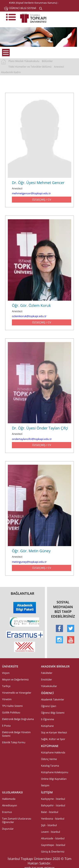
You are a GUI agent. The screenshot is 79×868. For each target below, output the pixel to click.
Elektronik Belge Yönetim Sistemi (16, 734)
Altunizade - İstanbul (53, 838)
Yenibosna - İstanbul (53, 819)
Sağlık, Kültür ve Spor (53, 739)
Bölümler (47, 61)
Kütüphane (47, 726)
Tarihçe (6, 686)
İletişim (45, 785)
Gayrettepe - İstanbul (53, 845)
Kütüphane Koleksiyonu (55, 772)
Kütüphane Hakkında (53, 752)
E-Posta (6, 726)
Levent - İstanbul (51, 832)
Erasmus (7, 812)
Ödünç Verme (49, 759)
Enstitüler (46, 680)
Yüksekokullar (49, 686)
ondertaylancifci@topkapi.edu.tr (32, 439)
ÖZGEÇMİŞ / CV (41, 199)
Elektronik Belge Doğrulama (18, 719)
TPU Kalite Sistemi (12, 706)
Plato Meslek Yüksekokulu (24, 61)
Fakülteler (47, 673)
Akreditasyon (10, 805)
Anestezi (59, 67)
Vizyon (6, 673)
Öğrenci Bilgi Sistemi (53, 713)
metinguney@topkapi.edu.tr (29, 562)
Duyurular (8, 829)
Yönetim (7, 699)
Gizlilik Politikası (11, 713)
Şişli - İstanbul (49, 825)
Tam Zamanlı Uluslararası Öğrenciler (17, 820)
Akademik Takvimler (53, 700)
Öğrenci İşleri (49, 706)
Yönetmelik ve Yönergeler (17, 693)
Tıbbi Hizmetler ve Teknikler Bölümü (30, 67)
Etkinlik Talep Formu (14, 742)
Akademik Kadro (11, 72)
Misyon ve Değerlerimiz (15, 680)
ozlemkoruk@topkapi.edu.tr (29, 316)
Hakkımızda (9, 799)
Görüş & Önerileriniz (53, 852)
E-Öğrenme (48, 719)
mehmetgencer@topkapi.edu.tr (31, 193)
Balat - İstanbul (50, 812)
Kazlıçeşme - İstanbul (53, 799)
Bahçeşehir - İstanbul (53, 805)
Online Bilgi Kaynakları (54, 779)
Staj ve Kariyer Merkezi (54, 733)
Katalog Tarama (50, 766)
